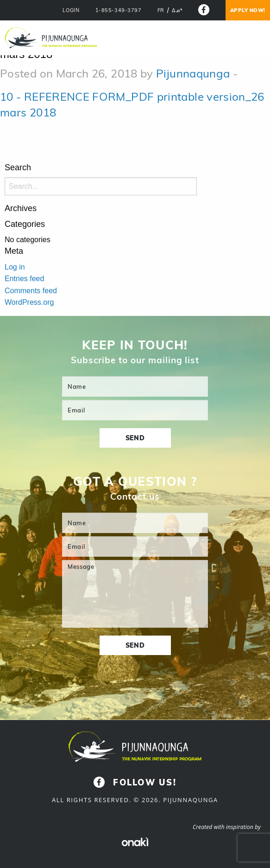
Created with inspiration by (227, 827)
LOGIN (71, 10)
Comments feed (31, 291)
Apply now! (248, 10)
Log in (15, 267)
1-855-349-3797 (119, 10)
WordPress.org (29, 302)
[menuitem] (161, 11)
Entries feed (24, 279)
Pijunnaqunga (193, 73)
